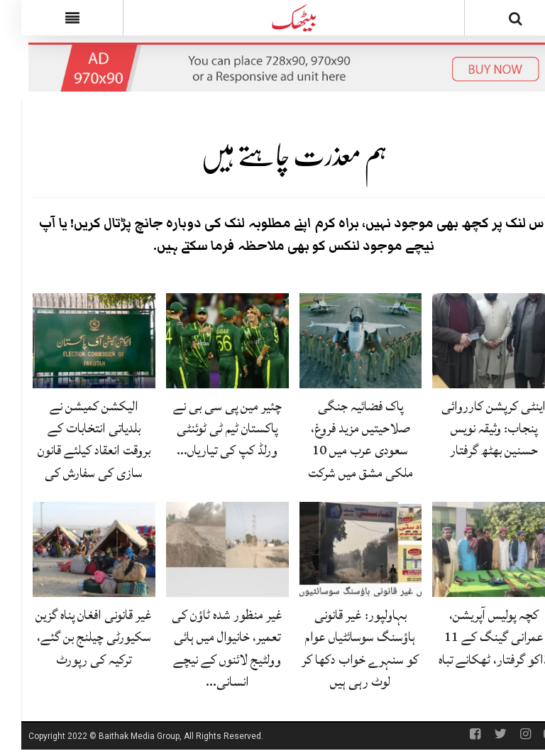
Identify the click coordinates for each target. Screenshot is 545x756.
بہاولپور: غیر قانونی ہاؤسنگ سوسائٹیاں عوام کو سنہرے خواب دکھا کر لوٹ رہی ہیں (339, 648)
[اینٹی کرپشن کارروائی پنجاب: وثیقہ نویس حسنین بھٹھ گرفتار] (472, 341)
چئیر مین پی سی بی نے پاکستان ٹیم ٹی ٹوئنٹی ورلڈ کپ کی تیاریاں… (206, 428)
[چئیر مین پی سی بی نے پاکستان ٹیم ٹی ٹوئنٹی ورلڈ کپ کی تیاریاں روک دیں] (206, 341)
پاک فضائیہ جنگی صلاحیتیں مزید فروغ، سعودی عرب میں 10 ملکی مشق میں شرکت (339, 439)
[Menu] (51, 18)
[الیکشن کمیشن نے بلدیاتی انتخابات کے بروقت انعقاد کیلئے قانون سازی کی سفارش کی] (73, 341)
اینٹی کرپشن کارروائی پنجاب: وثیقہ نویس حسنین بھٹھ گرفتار (472, 428)
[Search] (494, 21)
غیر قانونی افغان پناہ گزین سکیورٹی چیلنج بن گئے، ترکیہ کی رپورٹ (72, 637)
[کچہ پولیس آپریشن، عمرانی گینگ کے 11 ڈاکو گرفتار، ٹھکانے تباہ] (472, 550)
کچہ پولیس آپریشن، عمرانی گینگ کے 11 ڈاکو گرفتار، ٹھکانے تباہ (472, 637)
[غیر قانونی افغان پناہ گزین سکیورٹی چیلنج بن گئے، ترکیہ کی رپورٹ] (73, 550)
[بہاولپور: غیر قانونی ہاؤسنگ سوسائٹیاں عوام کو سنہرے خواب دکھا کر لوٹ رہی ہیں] (340, 550)
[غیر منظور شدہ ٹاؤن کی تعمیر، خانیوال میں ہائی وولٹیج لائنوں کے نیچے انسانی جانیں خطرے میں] (206, 550)
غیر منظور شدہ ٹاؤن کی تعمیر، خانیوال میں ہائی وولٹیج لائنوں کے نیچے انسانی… (206, 648)
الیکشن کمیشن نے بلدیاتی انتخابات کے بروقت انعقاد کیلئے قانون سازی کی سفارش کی (73, 439)
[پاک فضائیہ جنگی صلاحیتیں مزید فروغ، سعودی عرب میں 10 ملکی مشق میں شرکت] (340, 341)
